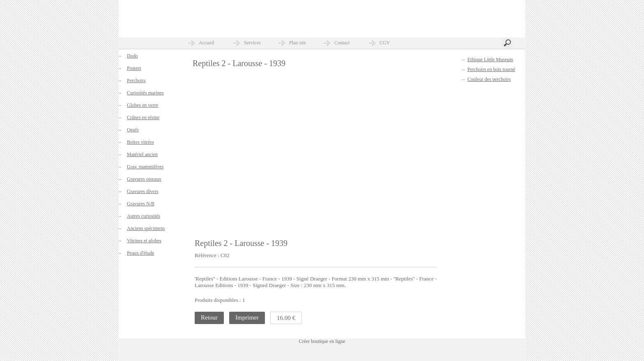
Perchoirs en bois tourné (491, 69)
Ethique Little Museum (490, 60)
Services (252, 43)
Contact (342, 43)
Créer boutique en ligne (322, 341)
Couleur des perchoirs (489, 79)
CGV (385, 43)
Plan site (298, 43)
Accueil (206, 43)
